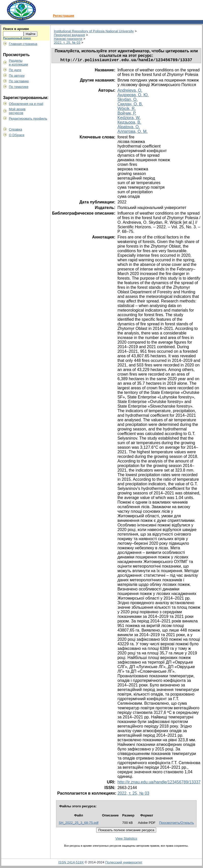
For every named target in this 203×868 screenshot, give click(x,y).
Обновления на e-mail (26, 104)
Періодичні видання (69, 35)
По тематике (19, 87)
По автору (17, 76)
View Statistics (126, 839)
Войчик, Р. (127, 114)
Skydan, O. (128, 100)
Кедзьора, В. (129, 123)
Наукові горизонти (68, 39)
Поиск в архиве (16, 29)
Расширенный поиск (17, 38)
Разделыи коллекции (19, 62)
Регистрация (63, 16)
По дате (15, 70)
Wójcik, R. (127, 110)
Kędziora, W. (129, 119)
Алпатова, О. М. (133, 132)
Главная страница (23, 44)
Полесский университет (124, 863)
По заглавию (19, 81)
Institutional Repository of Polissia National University (94, 31)
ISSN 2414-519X (71, 863)
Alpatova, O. (129, 128)
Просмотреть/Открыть (176, 824)
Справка (16, 129)
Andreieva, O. (130, 91)
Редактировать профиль (28, 118)
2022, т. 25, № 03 (67, 43)
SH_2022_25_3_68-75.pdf (79, 824)
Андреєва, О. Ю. (133, 96)
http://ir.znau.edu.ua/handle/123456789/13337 (159, 783)
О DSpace (17, 135)
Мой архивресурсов (17, 111)
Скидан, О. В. (130, 105)
